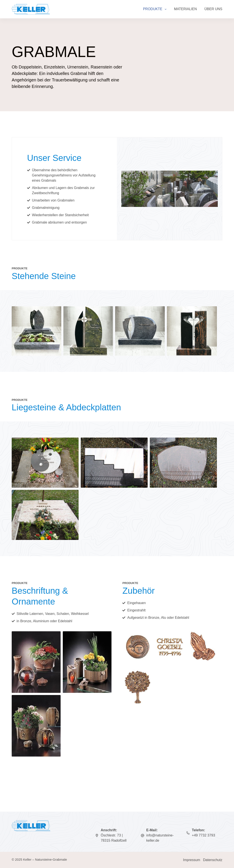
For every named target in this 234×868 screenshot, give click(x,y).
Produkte (156, 9)
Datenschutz (213, 860)
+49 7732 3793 (203, 835)
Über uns (213, 9)
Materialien (186, 9)
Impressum (192, 860)
